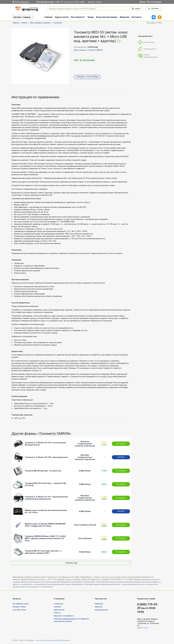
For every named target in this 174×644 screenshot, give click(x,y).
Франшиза (99, 604)
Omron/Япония (85, 538)
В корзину (121, 444)
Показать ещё (71, 563)
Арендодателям (101, 610)
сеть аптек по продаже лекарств (48, 640)
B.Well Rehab (85, 471)
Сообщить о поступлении (87, 77)
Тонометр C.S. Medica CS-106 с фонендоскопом (46, 457)
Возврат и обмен (19, 607)
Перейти (121, 457)
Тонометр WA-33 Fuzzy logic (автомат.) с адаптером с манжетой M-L (43, 552)
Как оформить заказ (20, 604)
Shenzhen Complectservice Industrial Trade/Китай (85, 444)
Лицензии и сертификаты (64, 616)
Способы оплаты (19, 610)
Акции (91, 17)
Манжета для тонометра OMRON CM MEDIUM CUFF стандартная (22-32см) (45, 525)
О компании (58, 604)
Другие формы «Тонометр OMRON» (88, 50)
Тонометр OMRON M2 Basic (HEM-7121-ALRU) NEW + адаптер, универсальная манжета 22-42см (45, 538)
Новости (57, 613)
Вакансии (124, 17)
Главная (48, 17)
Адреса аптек (62, 17)
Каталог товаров (22, 17)
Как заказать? (78, 17)
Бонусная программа (107, 17)
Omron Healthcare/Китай (85, 525)
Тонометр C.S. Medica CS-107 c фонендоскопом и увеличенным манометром (46, 498)
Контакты (137, 17)
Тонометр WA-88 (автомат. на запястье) (43, 471)
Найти (136, 9)
